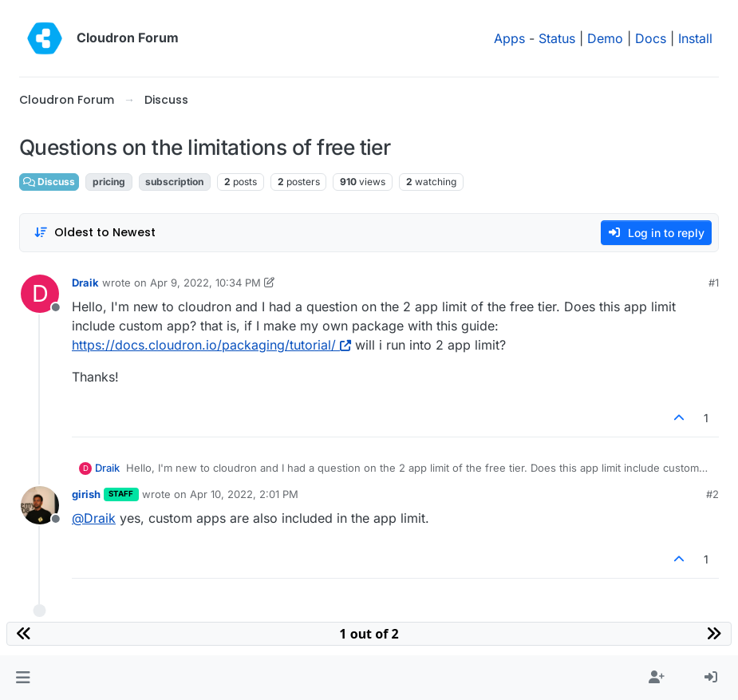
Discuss (49, 182)
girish (86, 494)
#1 (714, 283)
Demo (605, 38)
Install (695, 38)
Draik (85, 283)
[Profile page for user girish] (40, 505)
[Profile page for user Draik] (40, 294)
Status (557, 38)
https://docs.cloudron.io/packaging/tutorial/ (211, 345)
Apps (509, 38)
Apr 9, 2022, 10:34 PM (205, 283)
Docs (651, 38)
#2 (712, 494)
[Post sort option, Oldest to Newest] (95, 233)
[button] (23, 678)
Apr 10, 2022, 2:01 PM (244, 494)
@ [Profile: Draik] (94, 518)
